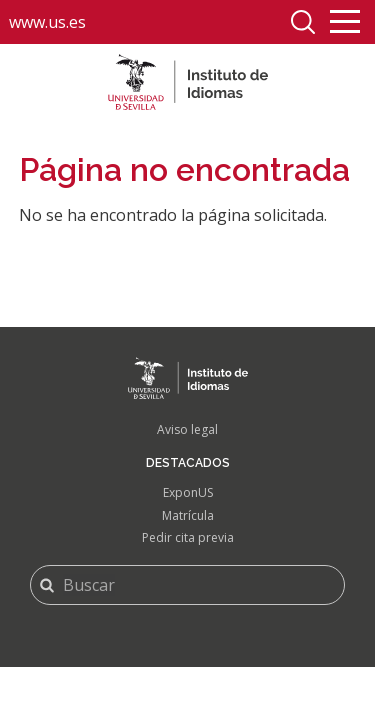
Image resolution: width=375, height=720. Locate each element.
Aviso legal (187, 429)
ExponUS (188, 492)
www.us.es (47, 22)
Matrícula (188, 515)
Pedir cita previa (188, 537)
